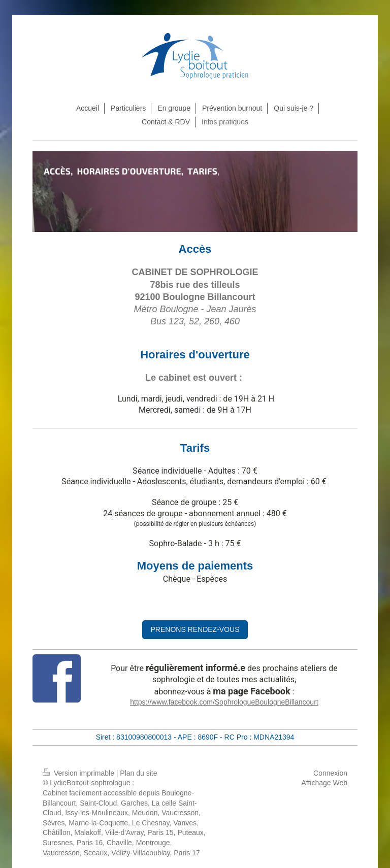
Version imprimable (79, 773)
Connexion (330, 773)
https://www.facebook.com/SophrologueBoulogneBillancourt (224, 702)
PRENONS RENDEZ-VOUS (195, 629)
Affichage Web (324, 783)
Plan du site (138, 773)
